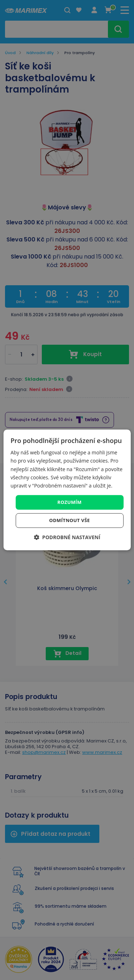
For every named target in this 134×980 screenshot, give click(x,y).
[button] (67, 538)
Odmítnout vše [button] (70, 521)
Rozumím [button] (70, 502)
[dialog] (67, 490)
